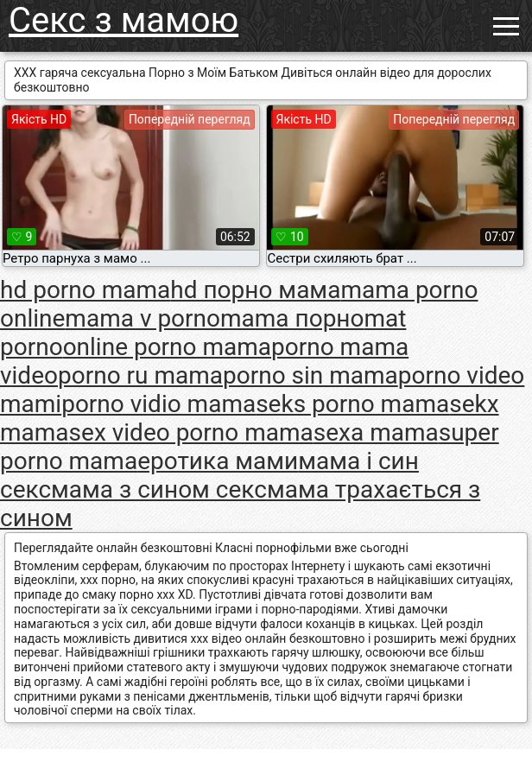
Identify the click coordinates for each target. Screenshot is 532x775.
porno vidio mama (158, 404)
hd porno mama (85, 290)
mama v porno (142, 318)
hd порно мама (255, 290)
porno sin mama (310, 375)
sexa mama (376, 432)
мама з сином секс (159, 489)
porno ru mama (140, 375)
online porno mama (167, 347)
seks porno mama (352, 404)
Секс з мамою (123, 20)
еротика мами (218, 461)
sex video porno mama (191, 432)
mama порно (292, 318)
